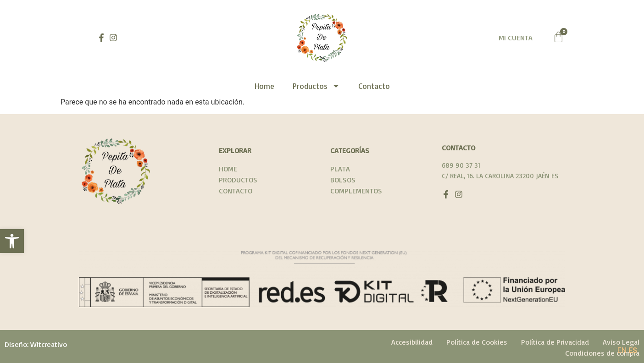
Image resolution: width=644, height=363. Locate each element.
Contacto (374, 86)
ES (633, 350)
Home (264, 86)
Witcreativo (49, 344)
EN (622, 350)
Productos (316, 86)
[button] (12, 241)
